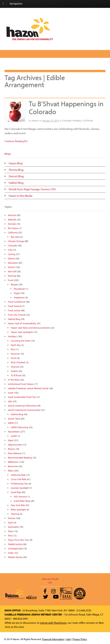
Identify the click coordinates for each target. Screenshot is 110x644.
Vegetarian (19, 297)
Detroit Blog (16, 176)
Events (11, 267)
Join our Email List (50, 581)
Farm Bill (12, 271)
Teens (11, 531)
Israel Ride (16, 492)
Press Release (14, 453)
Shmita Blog (16, 170)
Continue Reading (14, 141)
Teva (10, 535)
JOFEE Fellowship (20, 427)
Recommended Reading (20, 458)
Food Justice (14, 310)
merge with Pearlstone (53, 623)
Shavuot (15, 367)
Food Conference (17, 302)
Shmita (11, 518)
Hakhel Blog (16, 183)
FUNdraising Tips (20, 484)
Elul (13, 349)
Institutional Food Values (21, 384)
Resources (13, 466)
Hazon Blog (16, 163)
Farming (12, 276)
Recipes (15, 284)
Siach (11, 522)
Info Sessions (21, 497)
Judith (14, 436)
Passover (15, 354)
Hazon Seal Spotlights (22, 332)
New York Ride (18, 505)
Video (11, 553)
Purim (14, 358)
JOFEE (11, 423)
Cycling (12, 254)
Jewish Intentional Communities (24, 410)
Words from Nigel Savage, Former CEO (32, 189)
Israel (11, 393)
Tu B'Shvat (16, 375)
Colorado (67, 121)
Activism (12, 215)
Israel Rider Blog (22, 501)
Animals (12, 224)
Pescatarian (20, 289)
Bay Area (15, 237)
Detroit (11, 258)
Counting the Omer (21, 341)
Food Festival (15, 306)
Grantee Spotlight (20, 488)
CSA (10, 250)
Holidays (77, 121)
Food (11, 280)
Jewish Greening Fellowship (22, 406)
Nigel (11, 440)
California (13, 232)
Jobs (68, 639)
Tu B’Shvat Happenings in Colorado (66, 107)
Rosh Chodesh (18, 362)
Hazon (35, 121)
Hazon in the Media (21, 196)
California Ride (18, 475)
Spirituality (13, 527)
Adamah (12, 219)
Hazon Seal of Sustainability (22, 323)
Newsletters (14, 432)
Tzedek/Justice (15, 544)
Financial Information (53, 639)
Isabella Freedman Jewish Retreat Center (28, 388)
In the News (14, 380)
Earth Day (16, 345)
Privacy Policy (80, 639)
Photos (11, 449)
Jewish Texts (14, 419)
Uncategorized (15, 548)
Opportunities (15, 445)
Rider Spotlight (18, 510)
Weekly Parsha (15, 557)
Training (15, 514)
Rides (11, 471)
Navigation (16, 4)
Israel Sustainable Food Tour (22, 397)
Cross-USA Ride (19, 479)
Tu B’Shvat (88, 121)
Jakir (10, 401)
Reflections (13, 462)
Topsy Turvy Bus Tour (19, 540)
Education (13, 263)
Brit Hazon (13, 228)
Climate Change (16, 241)
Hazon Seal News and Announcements (30, 328)
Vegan (17, 293)
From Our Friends (17, 315)
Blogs (8, 154)
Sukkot (14, 371)
